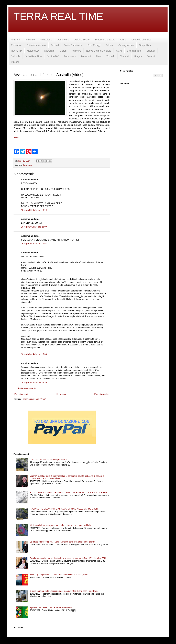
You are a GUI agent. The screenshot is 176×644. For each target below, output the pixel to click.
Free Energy (94, 45)
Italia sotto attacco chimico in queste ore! (48, 460)
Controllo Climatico (141, 40)
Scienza (151, 51)
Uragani (138, 56)
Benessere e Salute (105, 40)
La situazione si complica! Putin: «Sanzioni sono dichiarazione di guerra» (63, 542)
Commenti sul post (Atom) (34, 399)
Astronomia (63, 40)
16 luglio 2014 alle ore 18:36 (34, 354)
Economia (16, 45)
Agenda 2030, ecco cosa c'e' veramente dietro (51, 607)
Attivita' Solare (82, 40)
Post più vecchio (102, 394)
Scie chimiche (134, 51)
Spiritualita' (53, 56)
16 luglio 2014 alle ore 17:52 (34, 244)
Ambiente (30, 40)
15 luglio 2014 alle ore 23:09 (34, 227)
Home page (62, 394)
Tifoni (99, 56)
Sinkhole (16, 56)
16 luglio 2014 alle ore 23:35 (34, 382)
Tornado (111, 56)
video (16, 137)
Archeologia (46, 40)
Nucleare (76, 51)
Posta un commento (27, 388)
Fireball (55, 45)
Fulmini (109, 45)
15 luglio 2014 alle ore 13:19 (34, 210)
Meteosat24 (33, 51)
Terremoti (86, 56)
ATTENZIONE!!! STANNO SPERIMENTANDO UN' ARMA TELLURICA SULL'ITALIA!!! (68, 492)
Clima (123, 40)
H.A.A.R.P (16, 51)
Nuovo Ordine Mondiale (99, 51)
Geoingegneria (126, 45)
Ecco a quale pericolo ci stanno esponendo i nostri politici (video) (59, 575)
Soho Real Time (34, 56)
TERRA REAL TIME (58, 16)
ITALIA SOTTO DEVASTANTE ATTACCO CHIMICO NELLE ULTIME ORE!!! (64, 509)
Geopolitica (145, 45)
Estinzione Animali (36, 45)
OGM (119, 51)
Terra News (70, 56)
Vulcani (15, 62)
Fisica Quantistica (73, 45)
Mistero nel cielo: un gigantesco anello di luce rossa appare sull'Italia (61, 525)
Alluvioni (15, 40)
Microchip (49, 51)
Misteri (63, 51)
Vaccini (151, 56)
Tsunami (125, 56)
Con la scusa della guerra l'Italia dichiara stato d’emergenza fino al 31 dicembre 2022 (68, 558)
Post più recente (22, 394)
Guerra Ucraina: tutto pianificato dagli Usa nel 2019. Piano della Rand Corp (64, 591)
